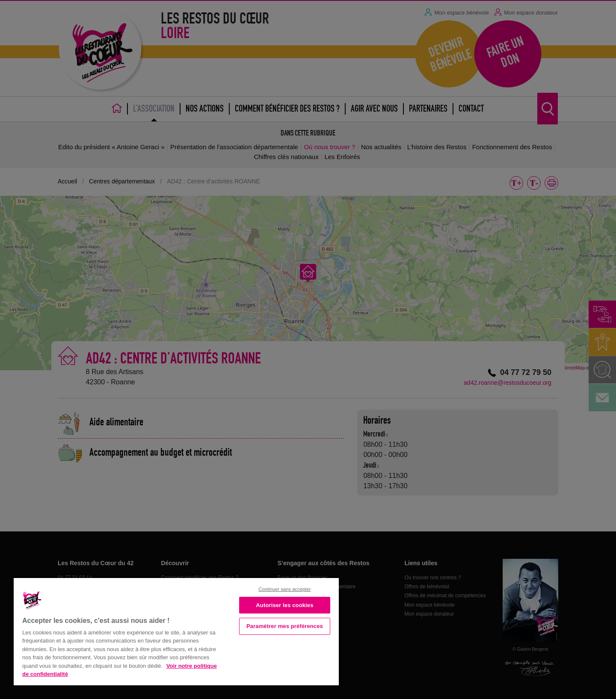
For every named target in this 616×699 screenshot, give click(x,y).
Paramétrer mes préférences (285, 626)
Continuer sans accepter (284, 589)
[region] (176, 631)
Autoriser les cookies (284, 605)
